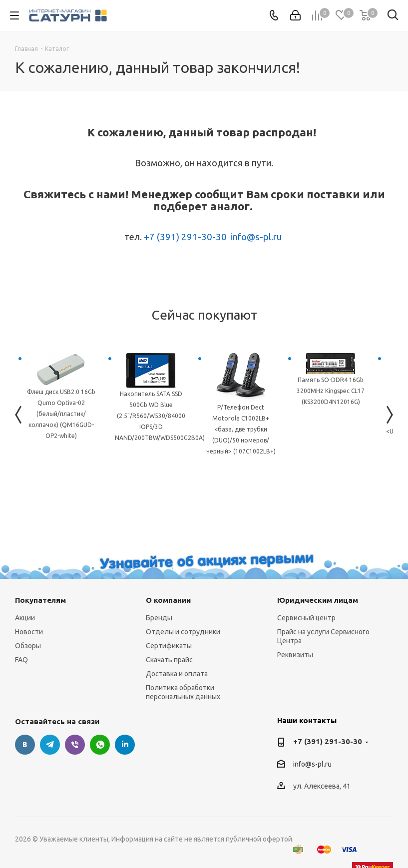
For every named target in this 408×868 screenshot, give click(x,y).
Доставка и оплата (177, 674)
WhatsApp (100, 745)
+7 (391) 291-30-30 (185, 237)
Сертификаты (169, 646)
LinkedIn (125, 745)
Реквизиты (295, 655)
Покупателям (40, 600)
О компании (168, 600)
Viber (75, 745)
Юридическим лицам (318, 600)
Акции (25, 618)
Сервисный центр (306, 618)
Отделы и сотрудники (183, 632)
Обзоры (28, 646)
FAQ (21, 660)
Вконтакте (25, 745)
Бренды (159, 618)
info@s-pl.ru (256, 237)
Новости (29, 632)
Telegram (50, 745)
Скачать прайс (169, 660)
